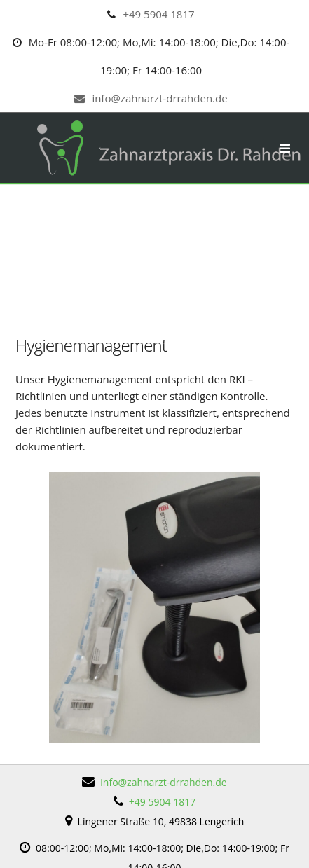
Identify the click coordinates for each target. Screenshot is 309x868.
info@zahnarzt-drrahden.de (151, 98)
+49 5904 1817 (158, 14)
